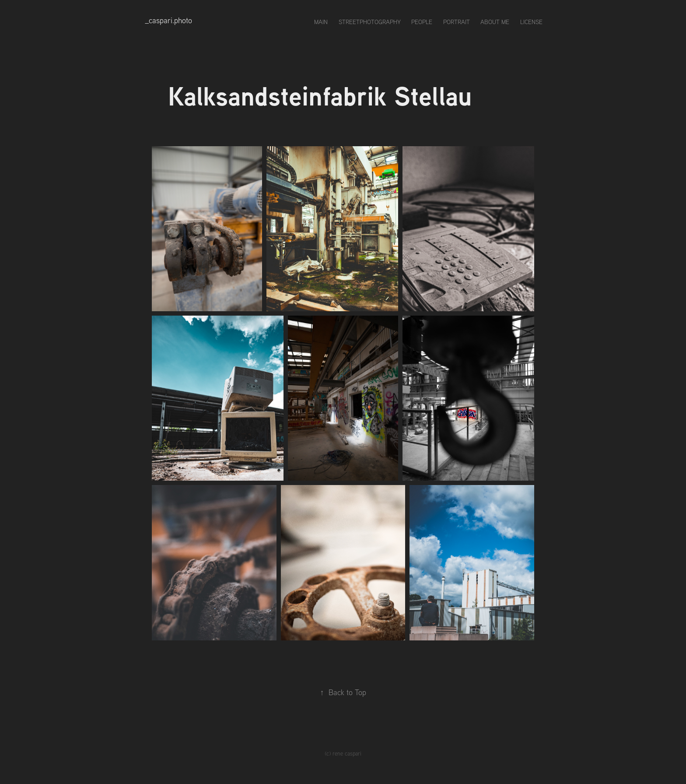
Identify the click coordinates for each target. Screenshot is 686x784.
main (321, 22)
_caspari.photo (168, 20)
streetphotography (370, 22)
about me (495, 22)
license (531, 22)
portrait (457, 22)
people (422, 22)
